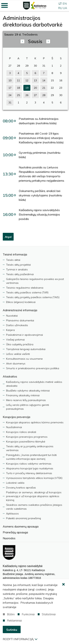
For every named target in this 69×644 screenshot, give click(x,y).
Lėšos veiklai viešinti (18, 354)
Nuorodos (9, 538)
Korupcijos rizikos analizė (21, 432)
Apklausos (12, 514)
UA (65, 8)
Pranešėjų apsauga (15, 532)
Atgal (8, 237)
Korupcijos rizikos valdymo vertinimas (29, 464)
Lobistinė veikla (15, 483)
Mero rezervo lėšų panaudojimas (26, 400)
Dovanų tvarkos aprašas (21, 488)
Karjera (10, 330)
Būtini (9, 614)
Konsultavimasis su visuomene (24, 359)
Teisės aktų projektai (18, 265)
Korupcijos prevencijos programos (27, 437)
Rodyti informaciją (20, 639)
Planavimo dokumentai (20, 320)
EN (65, 3)
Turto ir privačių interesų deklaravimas (29, 473)
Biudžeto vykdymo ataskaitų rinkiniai (28, 391)
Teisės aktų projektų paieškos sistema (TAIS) (33, 297)
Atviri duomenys (16, 364)
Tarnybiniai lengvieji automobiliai (26, 349)
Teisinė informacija (15, 254)
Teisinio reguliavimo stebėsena (25, 288)
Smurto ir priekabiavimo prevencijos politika (33, 368)
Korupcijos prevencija (16, 417)
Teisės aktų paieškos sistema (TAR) (27, 292)
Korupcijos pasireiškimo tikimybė (26, 442)
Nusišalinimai (14, 427)
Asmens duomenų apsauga (21, 526)
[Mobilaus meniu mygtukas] (5, 6)
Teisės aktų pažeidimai (20, 274)
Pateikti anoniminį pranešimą (23, 518)
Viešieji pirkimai (15, 340)
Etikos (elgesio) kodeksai (21, 302)
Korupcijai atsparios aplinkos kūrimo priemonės (35, 422)
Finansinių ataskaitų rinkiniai (23, 395)
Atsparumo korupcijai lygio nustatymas (30, 468)
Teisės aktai (13, 260)
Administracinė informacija (20, 310)
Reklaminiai (12, 620)
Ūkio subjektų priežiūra (20, 344)
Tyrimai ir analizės (17, 269)
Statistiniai (47, 614)
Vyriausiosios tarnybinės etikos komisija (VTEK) (34, 478)
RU (60, 8)
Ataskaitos (10, 376)
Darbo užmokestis (17, 325)
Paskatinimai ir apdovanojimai (24, 335)
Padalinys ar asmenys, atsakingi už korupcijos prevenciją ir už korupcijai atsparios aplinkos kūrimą (34, 496)
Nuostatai (12, 316)
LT (60, 3)
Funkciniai (26, 614)
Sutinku (12, 630)
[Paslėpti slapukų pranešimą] (63, 585)
